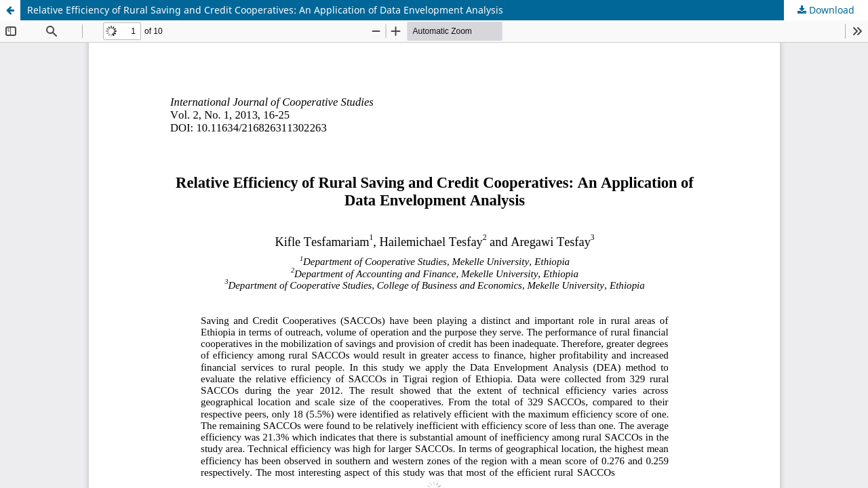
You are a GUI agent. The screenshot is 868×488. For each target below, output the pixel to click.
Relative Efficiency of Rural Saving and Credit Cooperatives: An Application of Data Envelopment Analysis (265, 10)
